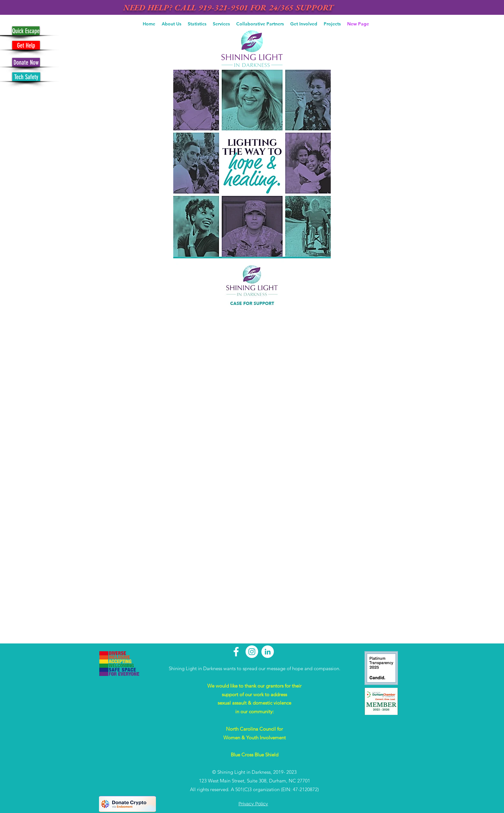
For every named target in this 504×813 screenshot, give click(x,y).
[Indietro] (187, 191)
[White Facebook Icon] (236, 652)
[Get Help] (26, 45)
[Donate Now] (26, 62)
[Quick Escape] (26, 31)
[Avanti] (318, 191)
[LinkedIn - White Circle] (268, 652)
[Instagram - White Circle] (252, 652)
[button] (171, 24)
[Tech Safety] (26, 77)
